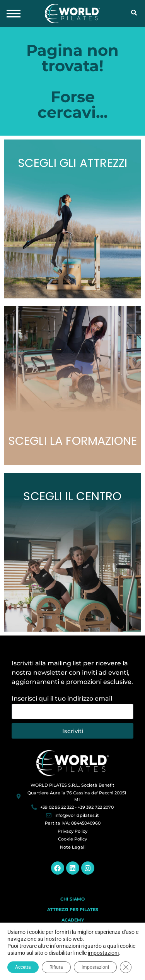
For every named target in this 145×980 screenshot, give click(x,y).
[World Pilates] (72, 763)
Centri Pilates (73, 930)
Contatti (72, 941)
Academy (73, 920)
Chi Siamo (72, 899)
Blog (73, 951)
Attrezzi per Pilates (73, 909)
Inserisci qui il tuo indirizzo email (62, 699)
